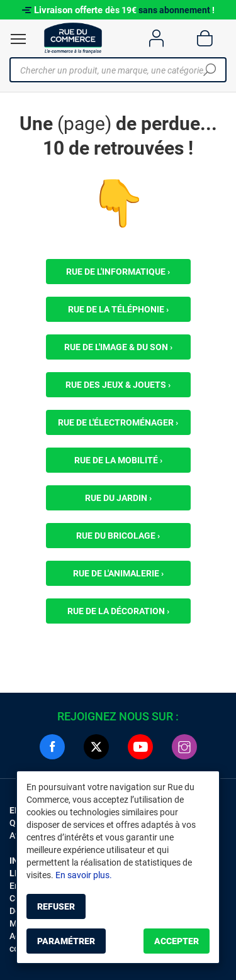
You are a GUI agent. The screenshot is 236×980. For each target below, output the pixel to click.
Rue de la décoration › (118, 611)
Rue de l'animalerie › (118, 573)
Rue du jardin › (118, 498)
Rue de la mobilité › (118, 460)
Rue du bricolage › (118, 536)
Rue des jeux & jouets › (118, 385)
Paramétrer (66, 941)
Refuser (56, 906)
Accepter (177, 941)
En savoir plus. (84, 875)
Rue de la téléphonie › (118, 309)
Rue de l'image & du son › (118, 347)
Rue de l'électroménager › (118, 422)
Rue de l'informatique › (118, 272)
